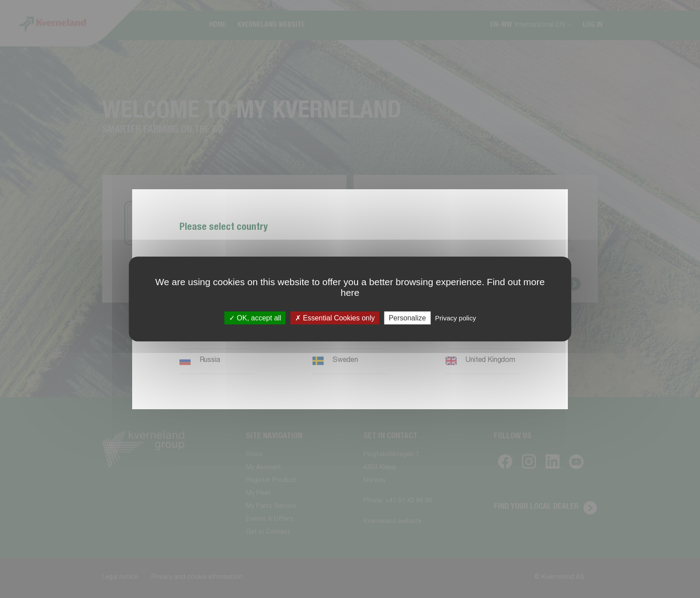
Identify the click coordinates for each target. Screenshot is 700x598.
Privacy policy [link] (455, 318)
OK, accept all (255, 318)
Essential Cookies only (335, 318)
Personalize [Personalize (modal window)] (408, 318)
